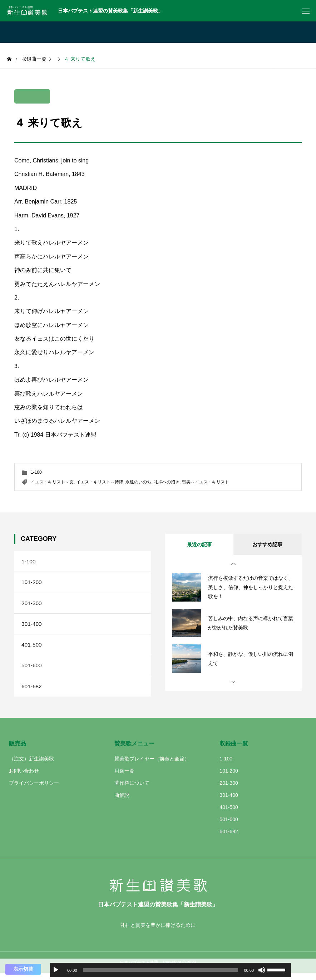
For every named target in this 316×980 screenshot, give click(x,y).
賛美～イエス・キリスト (206, 482)
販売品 (18, 750)
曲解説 (122, 802)
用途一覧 (124, 778)
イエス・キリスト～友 (52, 482)
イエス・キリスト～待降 (100, 482)
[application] (171, 970)
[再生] (56, 970)
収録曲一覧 (234, 750)
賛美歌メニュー (134, 750)
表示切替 (23, 969)
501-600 (32, 671)
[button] (233, 564)
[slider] (161, 970)
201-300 (32, 605)
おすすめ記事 (267, 544)
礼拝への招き (167, 482)
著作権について (132, 790)
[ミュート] (262, 970)
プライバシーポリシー (34, 790)
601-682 (32, 692)
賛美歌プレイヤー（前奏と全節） (152, 765)
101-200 (32, 584)
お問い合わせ (24, 778)
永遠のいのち (138, 482)
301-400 (32, 627)
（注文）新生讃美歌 (31, 765)
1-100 (36, 472)
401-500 (32, 649)
